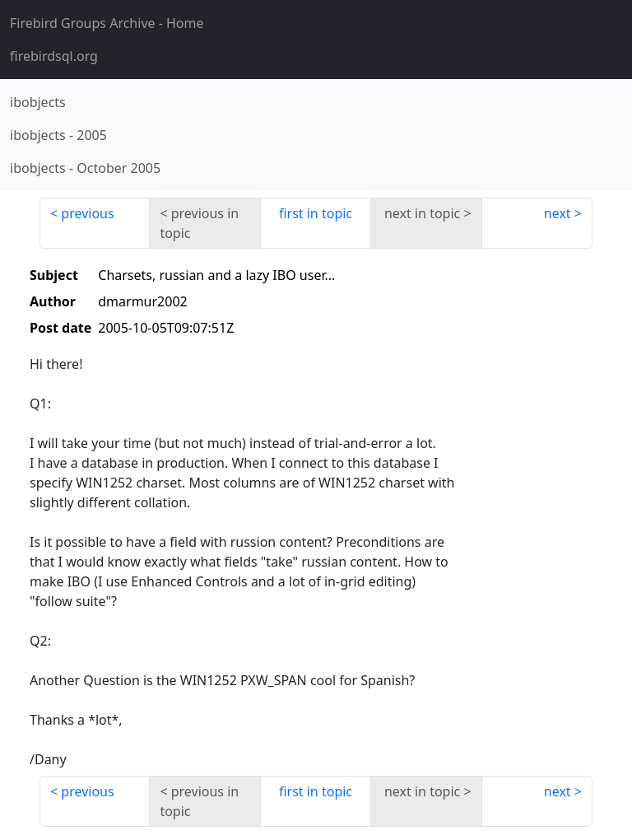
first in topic (316, 213)
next (558, 213)
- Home (107, 23)
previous (87, 213)
